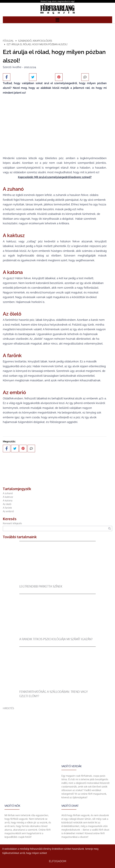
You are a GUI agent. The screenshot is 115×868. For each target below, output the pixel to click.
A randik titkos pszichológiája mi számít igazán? (56, 639)
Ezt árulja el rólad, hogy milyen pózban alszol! (37, 44)
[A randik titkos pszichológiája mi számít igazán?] (58, 635)
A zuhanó (8, 493)
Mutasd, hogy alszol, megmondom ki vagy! (58, 1)
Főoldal (8, 41)
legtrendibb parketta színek (41, 586)
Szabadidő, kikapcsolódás (35, 41)
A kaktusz (8, 497)
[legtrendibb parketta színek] (58, 583)
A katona (8, 500)
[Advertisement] (57, 731)
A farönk (7, 508)
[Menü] (57, 20)
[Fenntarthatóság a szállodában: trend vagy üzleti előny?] (58, 688)
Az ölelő (7, 504)
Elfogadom (58, 861)
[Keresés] (110, 529)
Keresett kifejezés (12, 523)
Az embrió (8, 511)
